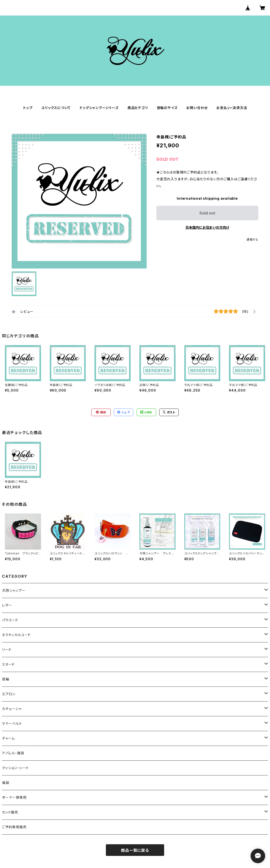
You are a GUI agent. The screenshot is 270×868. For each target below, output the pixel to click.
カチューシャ (12, 709)
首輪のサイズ (167, 108)
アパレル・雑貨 (13, 753)
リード (7, 650)
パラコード (10, 620)
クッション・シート (15, 768)
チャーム (8, 738)
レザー (7, 605)
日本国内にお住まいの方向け (207, 227)
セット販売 (10, 812)
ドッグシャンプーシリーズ (99, 108)
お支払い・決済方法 (232, 108)
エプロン (9, 694)
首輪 (6, 679)
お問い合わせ (197, 108)
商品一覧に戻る (135, 850)
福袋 (6, 783)
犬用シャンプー (14, 590)
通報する (252, 240)
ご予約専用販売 (14, 827)
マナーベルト (12, 723)
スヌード (8, 664)
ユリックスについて (56, 108)
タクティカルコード (16, 635)
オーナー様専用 (14, 797)
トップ (28, 108)
